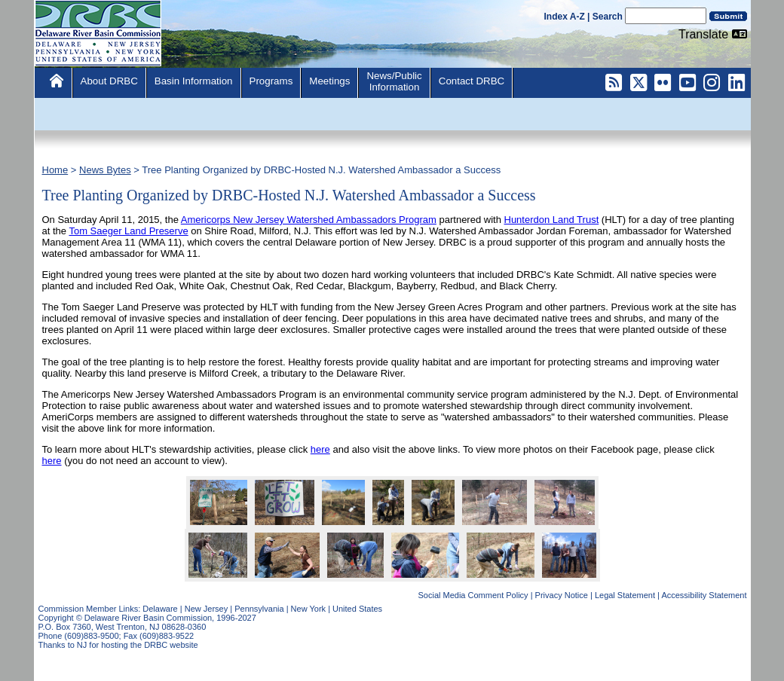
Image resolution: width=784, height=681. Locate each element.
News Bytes (105, 170)
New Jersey (206, 609)
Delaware (160, 609)
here (320, 449)
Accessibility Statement (704, 595)
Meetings (329, 81)
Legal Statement (625, 595)
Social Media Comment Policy (473, 595)
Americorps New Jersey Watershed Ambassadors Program (309, 220)
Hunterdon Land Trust (552, 220)
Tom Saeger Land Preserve (128, 231)
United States (357, 609)
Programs (271, 81)
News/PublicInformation (394, 81)
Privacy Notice (562, 595)
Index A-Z (565, 17)
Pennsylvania (259, 609)
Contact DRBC (472, 81)
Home (55, 170)
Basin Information (194, 81)
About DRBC (109, 81)
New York (308, 609)
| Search (605, 17)
